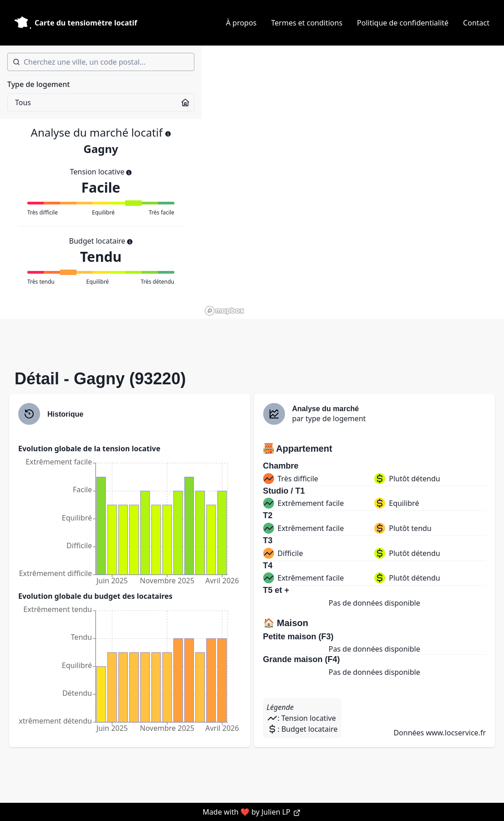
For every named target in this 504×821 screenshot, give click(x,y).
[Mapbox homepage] (224, 311)
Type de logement (38, 84)
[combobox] (101, 62)
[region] (353, 182)
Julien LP (281, 812)
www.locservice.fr (456, 733)
